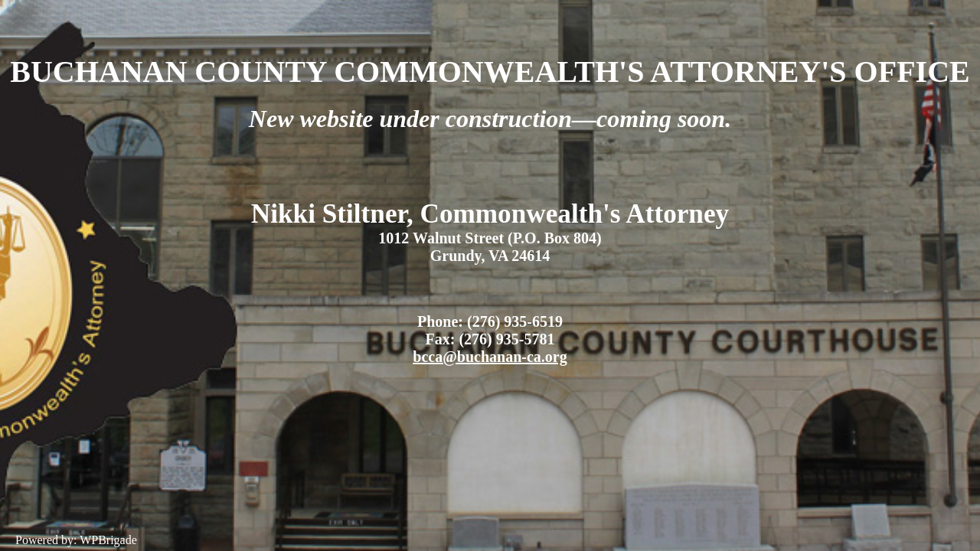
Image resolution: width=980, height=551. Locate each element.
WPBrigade (108, 540)
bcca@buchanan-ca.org (490, 357)
